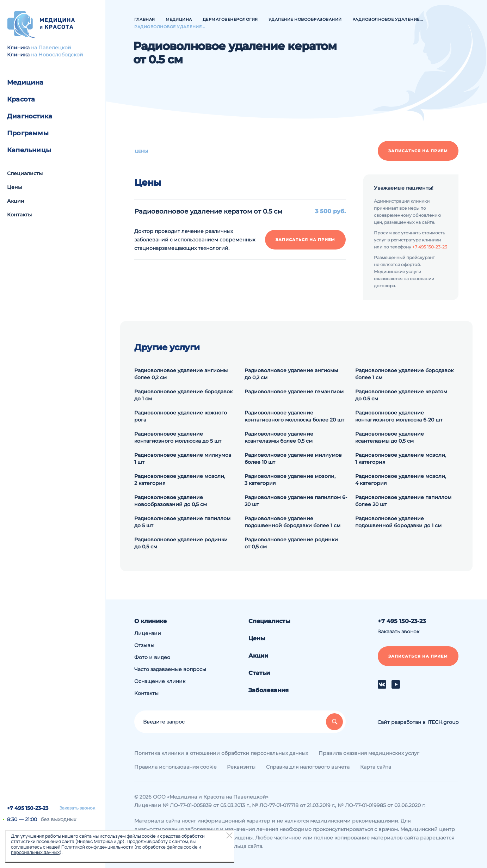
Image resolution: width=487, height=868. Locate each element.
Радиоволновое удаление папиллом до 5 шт (182, 522)
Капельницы (29, 150)
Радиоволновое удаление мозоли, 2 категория (180, 480)
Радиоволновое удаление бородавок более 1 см (404, 374)
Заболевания (269, 690)
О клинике (150, 621)
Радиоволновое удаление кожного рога (181, 416)
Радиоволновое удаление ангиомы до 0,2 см (291, 374)
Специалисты (25, 173)
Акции (16, 201)
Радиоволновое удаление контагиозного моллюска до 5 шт (178, 437)
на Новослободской (57, 55)
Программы (28, 133)
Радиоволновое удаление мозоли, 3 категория (290, 480)
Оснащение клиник (160, 681)
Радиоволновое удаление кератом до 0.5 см (401, 395)
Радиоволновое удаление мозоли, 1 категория (401, 458)
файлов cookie (182, 847)
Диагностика (30, 116)
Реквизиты (241, 767)
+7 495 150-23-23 (28, 808)
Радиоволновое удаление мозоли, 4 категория (401, 480)
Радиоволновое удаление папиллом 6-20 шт (296, 501)
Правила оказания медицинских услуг (369, 753)
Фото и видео (152, 657)
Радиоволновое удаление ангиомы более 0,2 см (181, 374)
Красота (21, 99)
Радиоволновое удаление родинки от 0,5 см (291, 543)
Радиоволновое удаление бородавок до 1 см (183, 395)
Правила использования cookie (175, 767)
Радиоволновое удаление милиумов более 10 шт (293, 458)
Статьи (259, 673)
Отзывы (144, 645)
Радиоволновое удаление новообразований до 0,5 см (171, 501)
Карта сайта (376, 767)
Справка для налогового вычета (308, 767)
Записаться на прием (418, 151)
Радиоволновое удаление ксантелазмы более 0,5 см (279, 437)
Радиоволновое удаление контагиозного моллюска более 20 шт (294, 416)
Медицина (25, 82)
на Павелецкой (51, 48)
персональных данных (35, 852)
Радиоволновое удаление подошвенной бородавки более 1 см (292, 522)
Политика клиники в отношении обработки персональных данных (221, 753)
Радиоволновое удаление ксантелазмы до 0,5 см (390, 437)
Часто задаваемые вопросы (170, 669)
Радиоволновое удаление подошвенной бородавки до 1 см (398, 522)
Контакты (19, 215)
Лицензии (148, 633)
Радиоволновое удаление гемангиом (294, 392)
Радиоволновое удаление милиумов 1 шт (183, 458)
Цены (14, 187)
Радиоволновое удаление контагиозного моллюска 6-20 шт (399, 416)
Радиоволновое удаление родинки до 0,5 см (181, 543)
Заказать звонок (77, 808)
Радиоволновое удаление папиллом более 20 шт (403, 501)
